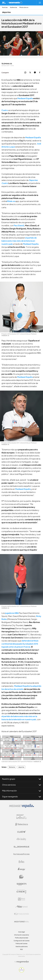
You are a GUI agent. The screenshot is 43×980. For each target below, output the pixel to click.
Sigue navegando (21, 797)
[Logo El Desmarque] (22, 847)
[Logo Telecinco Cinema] (21, 892)
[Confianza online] (22, 972)
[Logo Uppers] (21, 884)
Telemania (12, 767)
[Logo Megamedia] (23, 962)
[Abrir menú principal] (40, 3)
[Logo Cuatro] (21, 832)
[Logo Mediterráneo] (21, 921)
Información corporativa (22, 935)
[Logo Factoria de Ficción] (21, 854)
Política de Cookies (21, 944)
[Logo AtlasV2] (22, 907)
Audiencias (14, 7)
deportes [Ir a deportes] (6, 12)
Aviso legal (22, 932)
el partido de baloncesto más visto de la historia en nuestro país (19, 241)
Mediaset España (33, 137)
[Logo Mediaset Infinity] (21, 817)
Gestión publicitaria (22, 947)
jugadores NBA (12, 613)
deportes (21, 767)
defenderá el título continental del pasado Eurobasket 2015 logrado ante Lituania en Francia (20, 644)
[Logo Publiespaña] (21, 914)
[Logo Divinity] (21, 839)
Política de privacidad (22, 938)
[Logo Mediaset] (21, 807)
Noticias (5, 7)
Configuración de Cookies (22, 941)
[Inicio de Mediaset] (4, 3)
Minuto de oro (24, 7)
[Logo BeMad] (21, 877)
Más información (21, 791)
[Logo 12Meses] (22, 899)
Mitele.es (11, 201)
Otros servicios (21, 785)
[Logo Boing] (21, 862)
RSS (21, 949)
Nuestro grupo (21, 779)
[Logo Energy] (21, 869)
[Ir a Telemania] (15, 3)
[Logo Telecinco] (21, 824)
